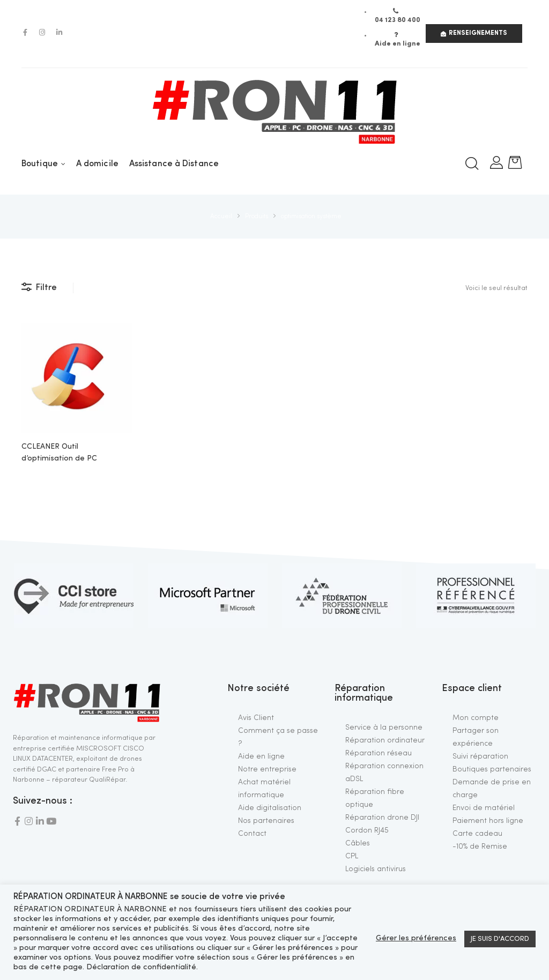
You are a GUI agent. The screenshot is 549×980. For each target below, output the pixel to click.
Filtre (39, 287)
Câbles (358, 843)
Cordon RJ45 (367, 830)
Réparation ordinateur (385, 740)
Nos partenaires (266, 821)
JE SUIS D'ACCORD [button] (500, 939)
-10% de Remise (480, 847)
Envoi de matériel (484, 808)
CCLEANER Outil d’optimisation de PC (59, 452)
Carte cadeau (477, 834)
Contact (252, 834)
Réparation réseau (379, 753)
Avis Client (256, 718)
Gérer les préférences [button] (416, 938)
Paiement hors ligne (488, 821)
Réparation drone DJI (382, 818)
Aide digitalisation (270, 808)
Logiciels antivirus (376, 869)
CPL (352, 856)
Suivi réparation (480, 756)
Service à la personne (384, 727)
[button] (474, 34)
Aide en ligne (261, 756)
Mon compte (476, 718)
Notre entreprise (267, 769)
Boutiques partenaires (492, 769)
